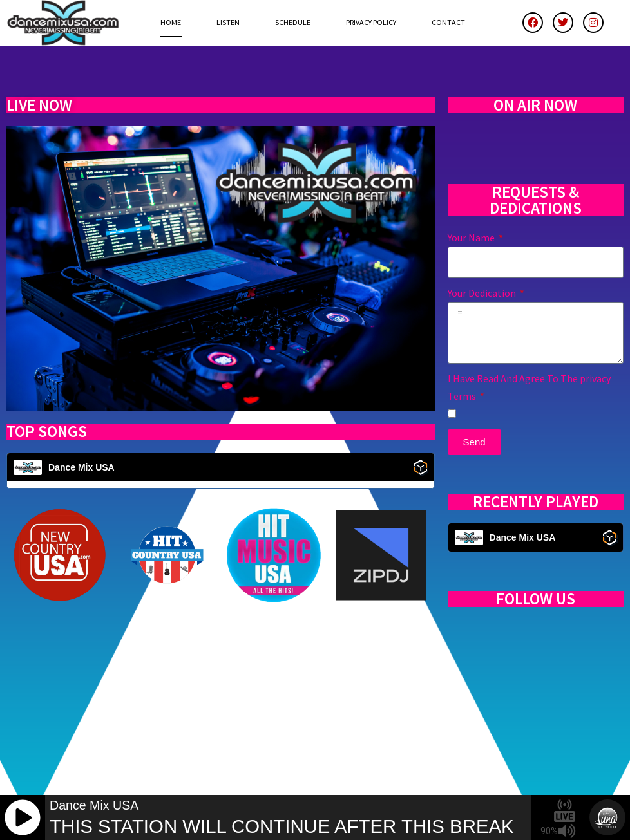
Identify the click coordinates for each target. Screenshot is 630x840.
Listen (228, 22)
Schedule (293, 22)
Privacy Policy (371, 22)
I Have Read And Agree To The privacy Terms (529, 387)
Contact (448, 22)
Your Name (472, 238)
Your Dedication (483, 293)
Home (171, 22)
